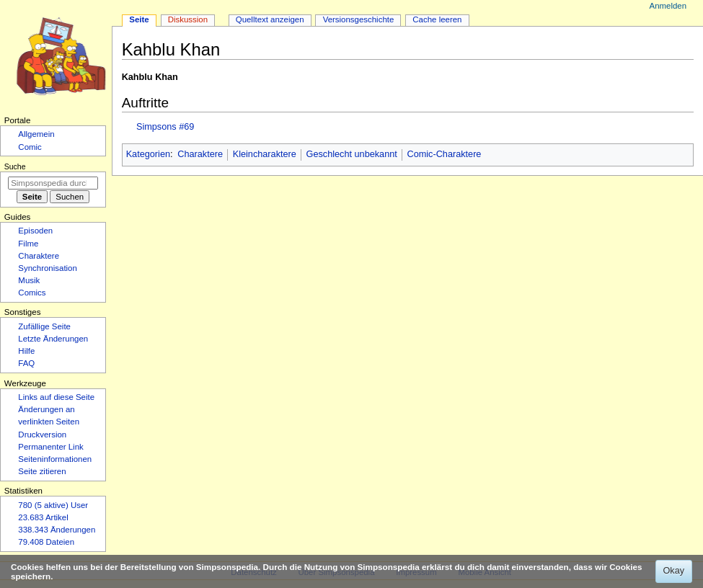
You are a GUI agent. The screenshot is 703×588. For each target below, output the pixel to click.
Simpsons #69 (165, 127)
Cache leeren (437, 19)
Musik (29, 280)
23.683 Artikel (43, 517)
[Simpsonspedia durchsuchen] (53, 183)
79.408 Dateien (46, 542)
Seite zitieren (42, 471)
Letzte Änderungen (53, 339)
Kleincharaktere (265, 154)
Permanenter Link (50, 447)
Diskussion (188, 19)
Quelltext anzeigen (270, 19)
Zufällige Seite (44, 326)
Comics (32, 293)
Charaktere (200, 154)
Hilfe (26, 351)
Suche (15, 166)
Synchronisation (48, 268)
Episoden (35, 231)
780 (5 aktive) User (53, 505)
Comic (30, 147)
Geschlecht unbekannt (352, 154)
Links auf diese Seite (56, 397)
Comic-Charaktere (444, 154)
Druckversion (42, 435)
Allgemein (36, 134)
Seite (139, 19)
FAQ (26, 363)
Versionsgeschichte (359, 19)
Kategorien (148, 154)
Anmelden (668, 6)
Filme (28, 244)
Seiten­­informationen (55, 459)
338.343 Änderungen (57, 530)
